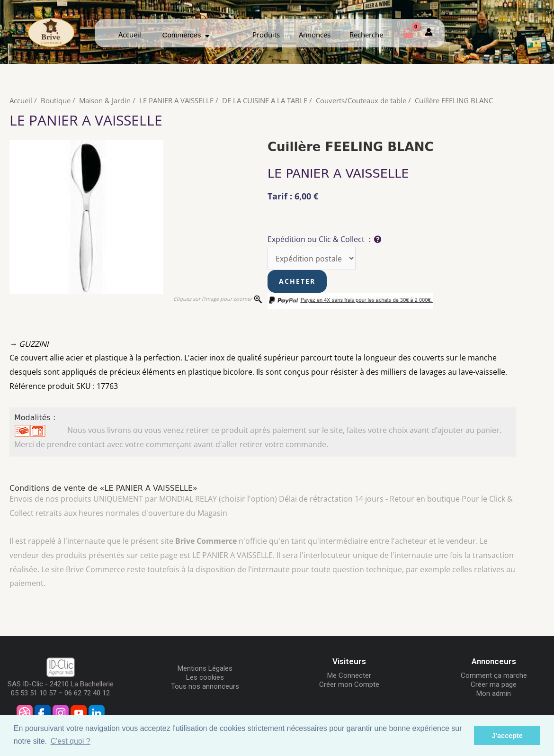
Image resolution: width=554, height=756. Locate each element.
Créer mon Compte (349, 684)
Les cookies (205, 677)
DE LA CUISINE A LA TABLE (265, 100)
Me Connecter (349, 675)
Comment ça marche (494, 675)
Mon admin (494, 693)
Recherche (366, 35)
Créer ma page (494, 684)
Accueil (130, 35)
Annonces (315, 35)
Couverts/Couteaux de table (361, 100)
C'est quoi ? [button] (71, 741)
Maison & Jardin (105, 100)
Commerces (186, 35)
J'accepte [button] (507, 736)
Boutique (56, 100)
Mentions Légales (205, 668)
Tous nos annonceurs (205, 686)
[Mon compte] (429, 33)
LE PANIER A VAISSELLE (176, 100)
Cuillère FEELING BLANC (454, 100)
